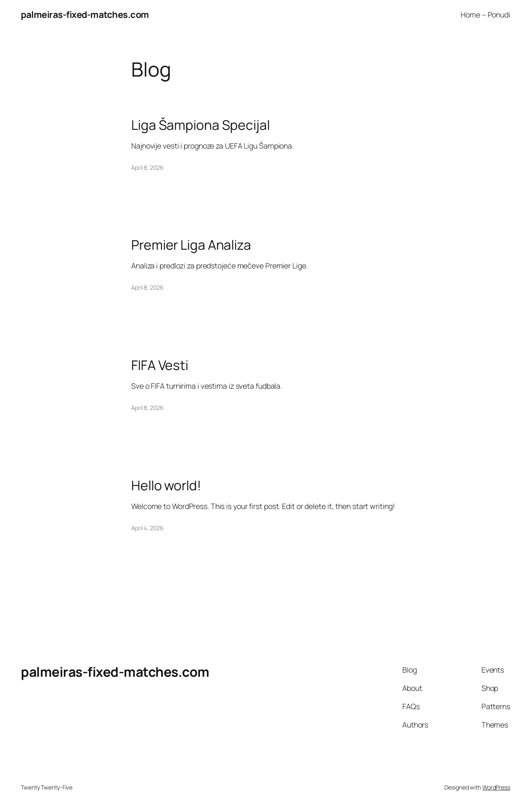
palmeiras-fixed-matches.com (85, 15)
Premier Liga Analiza (191, 245)
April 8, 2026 (147, 168)
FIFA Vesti (160, 365)
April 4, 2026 (147, 528)
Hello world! (166, 486)
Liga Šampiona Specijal (201, 125)
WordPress (496, 787)
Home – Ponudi (485, 15)
